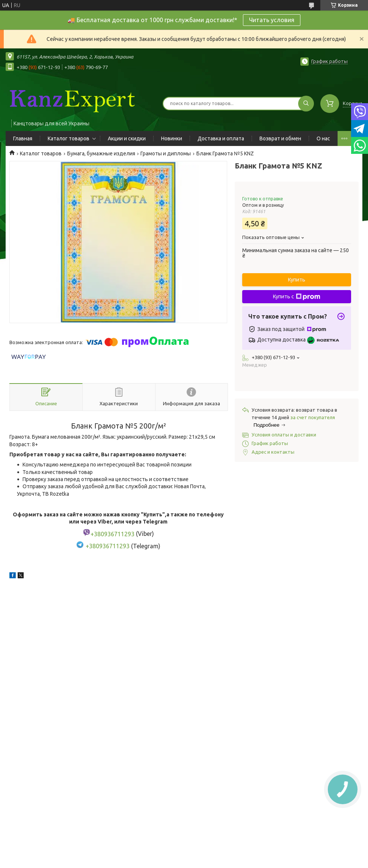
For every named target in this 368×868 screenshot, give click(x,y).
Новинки (172, 138)
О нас (323, 138)
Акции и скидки (127, 138)
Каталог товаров (69, 138)
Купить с (297, 297)
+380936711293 (108, 546)
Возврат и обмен (280, 138)
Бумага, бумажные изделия (101, 153)
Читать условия (272, 20)
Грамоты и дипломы (166, 153)
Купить (297, 280)
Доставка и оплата (221, 138)
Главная (23, 138)
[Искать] (306, 104)
